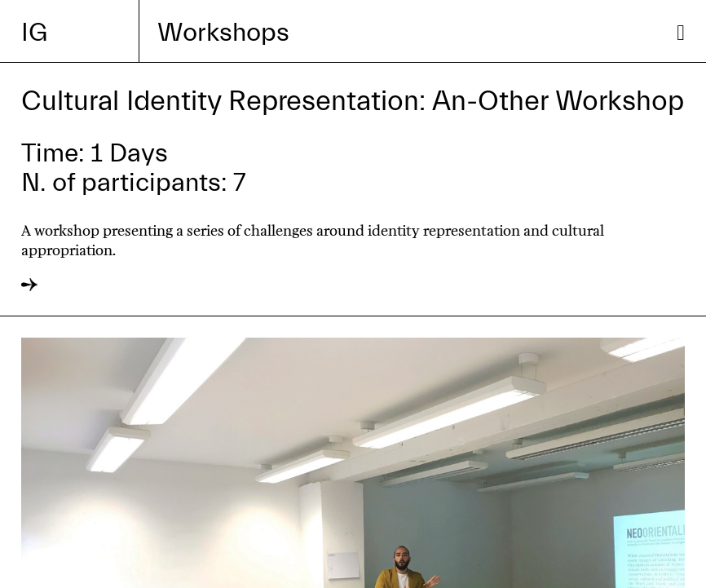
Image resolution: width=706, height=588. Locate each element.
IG (34, 33)
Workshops (223, 33)
